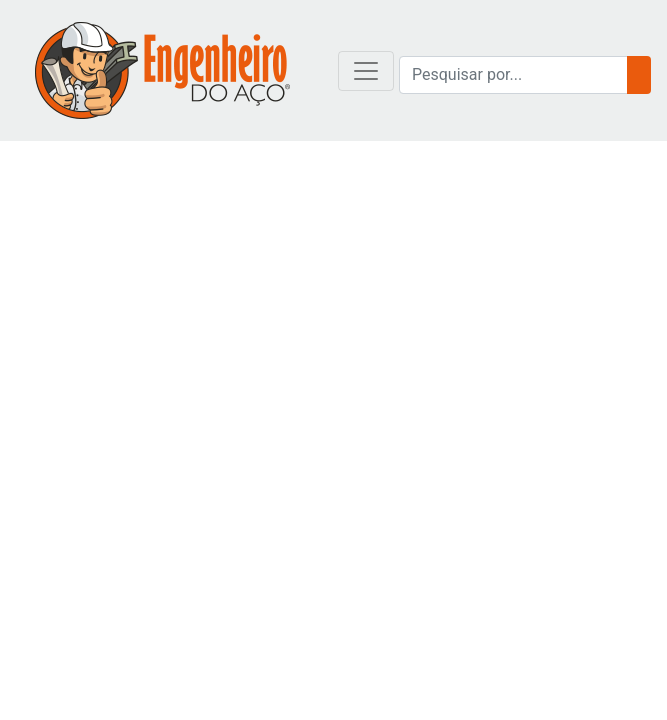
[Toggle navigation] (366, 71)
